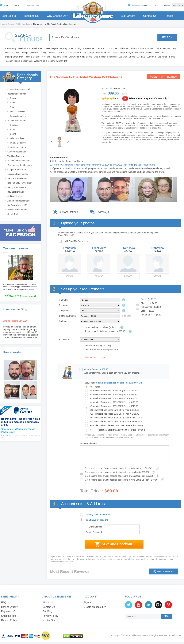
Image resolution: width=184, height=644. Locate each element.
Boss (71, 48)
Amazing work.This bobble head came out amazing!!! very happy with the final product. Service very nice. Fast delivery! (20, 287)
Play (21, 57)
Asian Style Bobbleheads (19, 201)
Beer (48, 48)
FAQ (156, 5)
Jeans (115, 53)
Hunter (107, 53)
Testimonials (31, 16)
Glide (59, 53)
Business (14, 98)
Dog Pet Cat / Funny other (20, 183)
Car (98, 48)
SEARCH (167, 37)
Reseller (169, 16)
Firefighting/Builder (30, 53)
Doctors (167, 48)
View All (32, 289)
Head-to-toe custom (17, 147)
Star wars (123, 57)
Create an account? (33, 5)
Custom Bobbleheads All (19, 24)
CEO (109, 48)
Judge (122, 53)
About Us (48, 602)
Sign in (17, 5)
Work (12, 103)
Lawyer (130, 53)
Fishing (43, 53)
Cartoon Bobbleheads (17, 152)
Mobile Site (49, 620)
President (56, 57)
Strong (132, 57)
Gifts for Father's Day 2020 (15, 321)
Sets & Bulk (13, 214)
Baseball (22, 48)
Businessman (89, 48)
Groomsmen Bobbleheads (20, 165)
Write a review (166, 571)
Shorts (89, 57)
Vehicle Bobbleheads (17, 178)
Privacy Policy (50, 616)
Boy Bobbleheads (16, 192)
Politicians (46, 57)
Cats (103, 48)
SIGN (166, 616)
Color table (126, 316)
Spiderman (112, 57)
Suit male (141, 57)
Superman (163, 57)
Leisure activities (18, 112)
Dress (8, 53)
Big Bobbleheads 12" (17, 205)
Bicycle (55, 48)
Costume (149, 48)
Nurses (149, 53)
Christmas (124, 48)
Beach (41, 48)
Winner (59, 61)
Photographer (11, 57)
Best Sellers (9, 16)
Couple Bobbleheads (17, 170)
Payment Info (9, 611)
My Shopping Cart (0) (140, 5)
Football (52, 53)
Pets (163, 53)
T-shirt (172, 57)
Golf (65, 53)
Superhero (151, 57)
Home (6, 5)
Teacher (9, 61)
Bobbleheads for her (17, 121)
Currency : (167, 5)
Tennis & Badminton (23, 61)
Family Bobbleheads (17, 187)
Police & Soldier (32, 57)
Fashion (16, 53)
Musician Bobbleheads (18, 174)
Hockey (99, 53)
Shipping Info (9, 616)
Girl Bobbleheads (15, 196)
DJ (66, 61)
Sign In (88, 602)
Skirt (96, 57)
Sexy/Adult (74, 57)
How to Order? (9, 607)
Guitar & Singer (87, 53)
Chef (115, 48)
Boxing (78, 48)
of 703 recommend (20, 296)
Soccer (102, 57)
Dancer (158, 48)
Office (157, 53)
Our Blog (47, 611)
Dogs (174, 48)
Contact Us (150, 16)
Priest (65, 57)
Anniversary (11, 48)
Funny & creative (18, 116)
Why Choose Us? (57, 16)
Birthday (63, 48)
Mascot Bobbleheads (17, 210)
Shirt (82, 57)
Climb (141, 48)
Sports (13, 107)
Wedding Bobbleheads (18, 156)
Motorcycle (139, 53)
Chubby (133, 48)
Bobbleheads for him (17, 94)
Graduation (74, 53)
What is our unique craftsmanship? (149, 98)
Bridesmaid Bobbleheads (19, 161)
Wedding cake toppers (44, 61)
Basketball (32, 48)
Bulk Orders (128, 16)
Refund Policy (9, 620)
